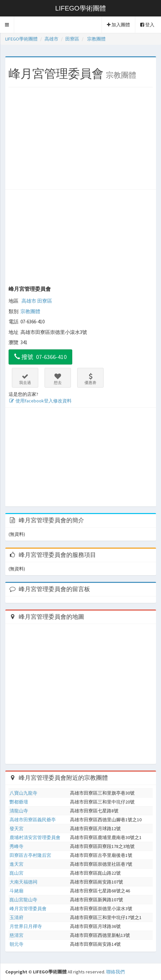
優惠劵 (90, 379)
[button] (7, 25)
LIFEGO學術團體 (80, 8)
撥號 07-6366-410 (40, 357)
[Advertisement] (81, 140)
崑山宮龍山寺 (23, 900)
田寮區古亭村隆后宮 (30, 855)
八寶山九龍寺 (23, 793)
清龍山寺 (19, 811)
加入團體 (118, 25)
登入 (147, 25)
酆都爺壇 (19, 802)
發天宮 (16, 829)
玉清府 (16, 917)
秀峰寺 (16, 846)
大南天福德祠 (23, 882)
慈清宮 (16, 935)
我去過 (25, 379)
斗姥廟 (16, 891)
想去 (58, 379)
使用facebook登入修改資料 (40, 401)
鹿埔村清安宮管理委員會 (35, 837)
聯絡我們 (115, 972)
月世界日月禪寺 (26, 926)
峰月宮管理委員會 (30, 289)
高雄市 (29, 301)
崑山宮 (16, 873)
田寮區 (45, 301)
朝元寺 (16, 944)
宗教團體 (30, 311)
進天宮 (16, 864)
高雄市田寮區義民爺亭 (33, 820)
